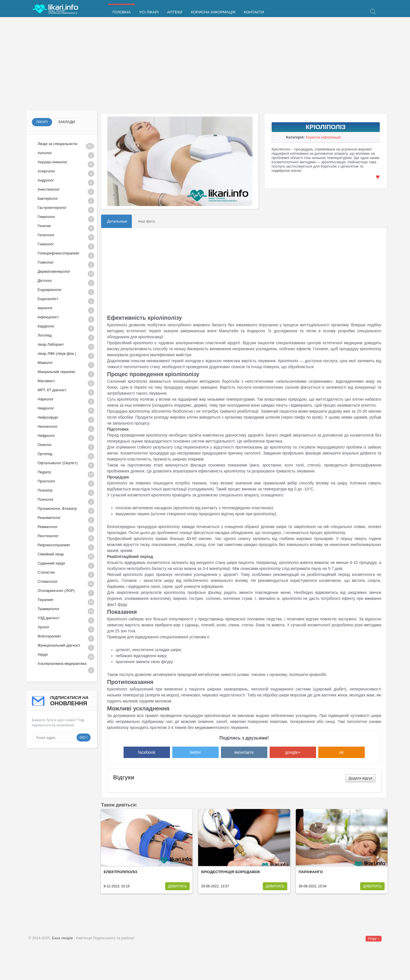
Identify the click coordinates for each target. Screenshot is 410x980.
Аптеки (175, 12)
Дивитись (177, 886)
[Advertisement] (197, 64)
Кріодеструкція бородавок (230, 872)
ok (342, 752)
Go (82, 737)
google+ (293, 752)
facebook (147, 752)
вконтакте (244, 752)
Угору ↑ (374, 939)
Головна (122, 12)
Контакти (254, 12)
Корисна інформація (213, 12)
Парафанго (311, 872)
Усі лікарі (149, 12)
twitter (196, 752)
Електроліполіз (120, 872)
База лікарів (62, 938)
